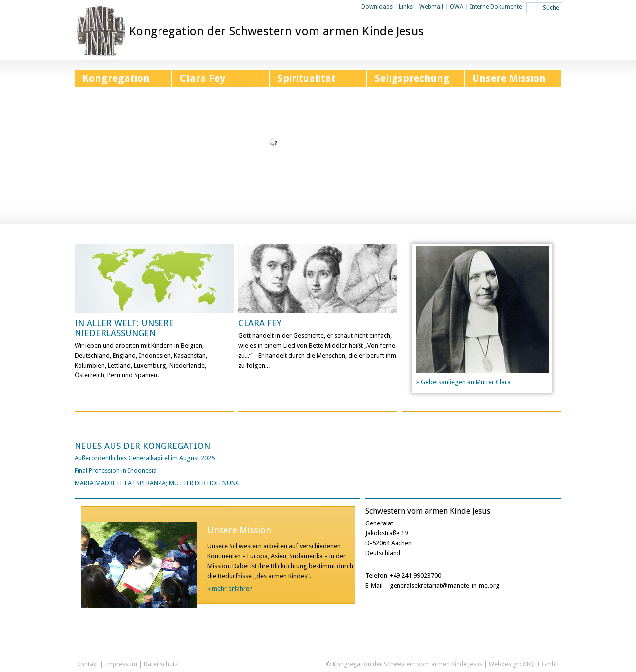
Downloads (377, 7)
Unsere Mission (509, 78)
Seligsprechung (412, 78)
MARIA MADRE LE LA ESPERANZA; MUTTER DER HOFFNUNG (157, 483)
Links (406, 7)
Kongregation (116, 78)
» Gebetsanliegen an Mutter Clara (464, 382)
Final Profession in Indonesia (116, 471)
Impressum (121, 664)
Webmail (431, 7)
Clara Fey (202, 78)
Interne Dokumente (496, 7)
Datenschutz (161, 664)
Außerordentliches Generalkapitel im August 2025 (145, 458)
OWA (456, 7)
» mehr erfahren (230, 588)
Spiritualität (307, 78)
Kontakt (88, 664)
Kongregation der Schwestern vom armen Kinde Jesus (277, 31)
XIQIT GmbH (541, 664)
